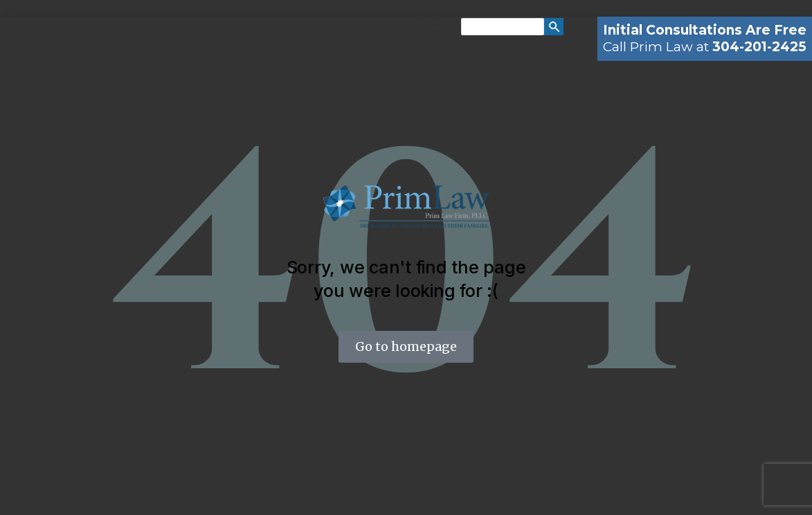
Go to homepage (406, 346)
